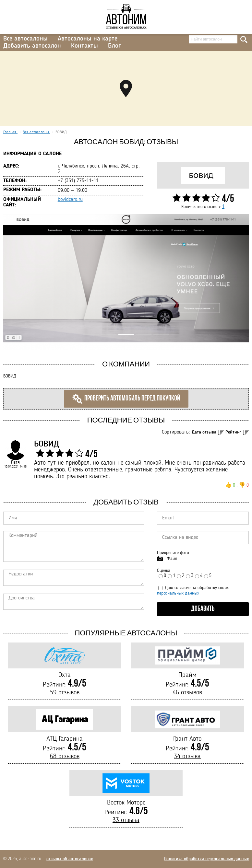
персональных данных (178, 593)
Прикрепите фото (173, 553)
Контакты (84, 46)
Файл (172, 559)
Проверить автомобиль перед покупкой (126, 399)
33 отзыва (126, 820)
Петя (15, 462)
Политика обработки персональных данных (206, 859)
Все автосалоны (25, 39)
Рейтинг (233, 432)
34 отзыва (187, 757)
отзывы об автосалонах (70, 859)
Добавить (203, 609)
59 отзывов (65, 693)
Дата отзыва (204, 432)
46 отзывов (187, 693)
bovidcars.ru (70, 200)
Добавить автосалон (32, 46)
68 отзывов (65, 757)
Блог (114, 46)
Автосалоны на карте (88, 39)
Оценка (164, 571)
